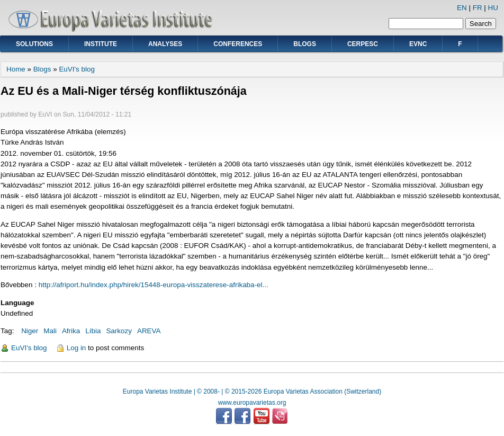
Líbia (93, 331)
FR (478, 8)
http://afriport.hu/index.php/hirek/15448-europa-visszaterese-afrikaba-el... (154, 285)
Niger (30, 331)
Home (16, 69)
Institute (101, 44)
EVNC (418, 44)
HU (493, 8)
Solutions (34, 44)
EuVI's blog (77, 69)
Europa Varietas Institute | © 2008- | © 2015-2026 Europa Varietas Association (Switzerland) (252, 391)
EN (462, 8)
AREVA (149, 331)
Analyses (165, 44)
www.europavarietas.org (252, 403)
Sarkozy (119, 331)
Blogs (305, 44)
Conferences (238, 44)
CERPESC (363, 44)
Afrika (71, 331)
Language (17, 303)
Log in (76, 348)
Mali (50, 331)
